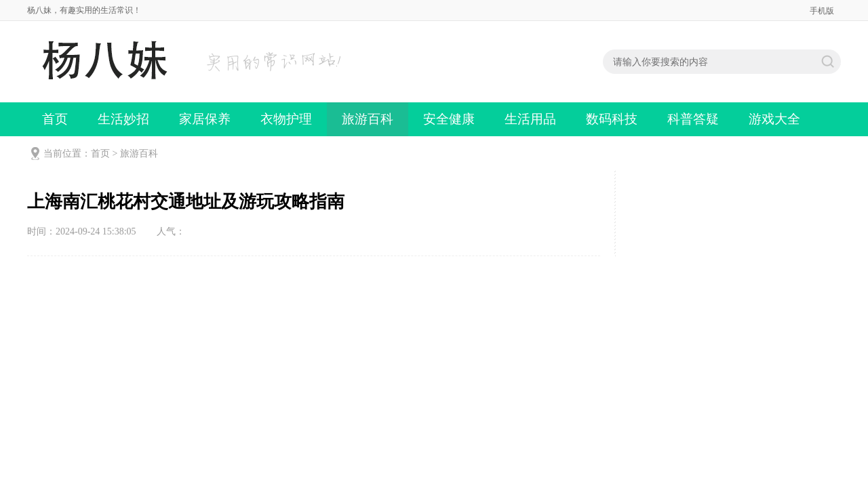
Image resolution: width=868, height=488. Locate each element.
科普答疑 (693, 119)
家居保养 (205, 119)
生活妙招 (123, 119)
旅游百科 (368, 119)
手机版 (822, 11)
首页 (55, 119)
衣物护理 (286, 119)
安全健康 (449, 119)
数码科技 (612, 119)
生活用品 (530, 119)
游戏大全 (774, 119)
